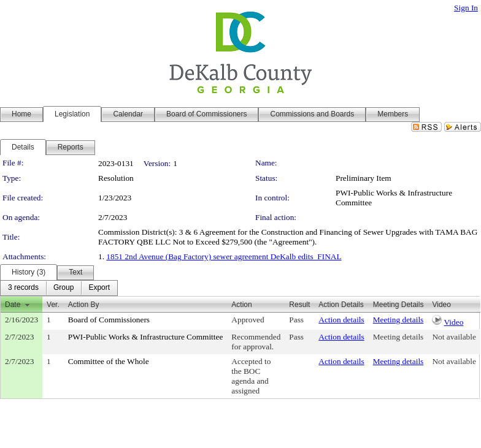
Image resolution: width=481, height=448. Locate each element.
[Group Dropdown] (63, 288)
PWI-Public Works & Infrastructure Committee (146, 337)
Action (241, 305)
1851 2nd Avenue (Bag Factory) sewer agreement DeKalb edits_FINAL (224, 256)
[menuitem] (23, 288)
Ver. (53, 305)
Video (454, 322)
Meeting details (398, 320)
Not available (454, 337)
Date (13, 305)
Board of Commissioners (109, 320)
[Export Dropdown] (99, 288)
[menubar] (59, 288)
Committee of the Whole (109, 361)
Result (299, 305)
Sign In (466, 8)
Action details (341, 320)
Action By (84, 305)
